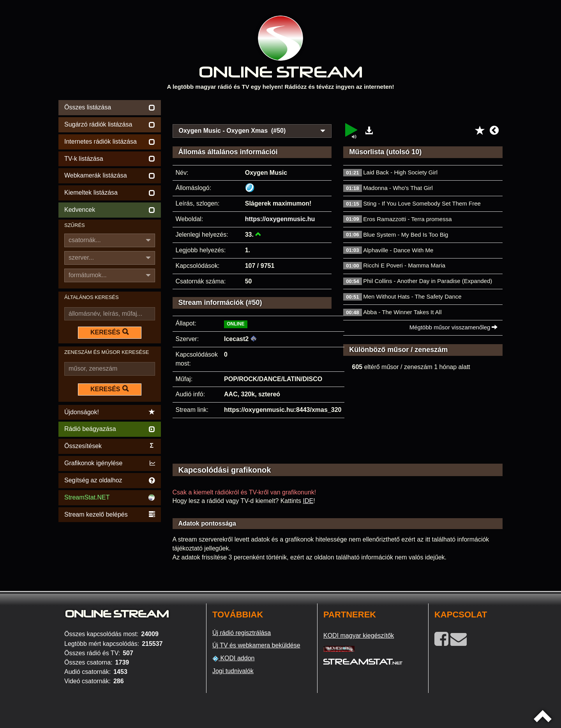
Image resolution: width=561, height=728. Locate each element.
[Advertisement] (338, 110)
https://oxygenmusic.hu (280, 219)
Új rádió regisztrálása (242, 633)
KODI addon (234, 658)
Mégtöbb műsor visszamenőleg (454, 327)
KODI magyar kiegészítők (359, 636)
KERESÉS (109, 332)
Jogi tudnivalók (233, 671)
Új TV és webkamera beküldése (256, 645)
